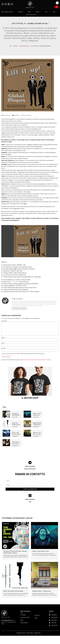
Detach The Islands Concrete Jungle (16, 425)
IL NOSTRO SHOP (30, 398)
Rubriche (21, 12)
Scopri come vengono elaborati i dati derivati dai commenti (37, 360)
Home (11, 46)
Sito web (3, 348)
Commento (4, 321)
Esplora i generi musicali (8, 12)
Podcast (38, 12)
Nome (3, 338)
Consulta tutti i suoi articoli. (19, 308)
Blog (30, 12)
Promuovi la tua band (31, 15)
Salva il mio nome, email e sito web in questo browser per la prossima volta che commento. (24, 354)
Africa (29, 202)
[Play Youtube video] (30, 241)
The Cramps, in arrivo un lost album (16, 444)
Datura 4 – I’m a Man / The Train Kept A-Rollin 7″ (37, 434)
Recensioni (16, 46)
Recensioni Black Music (24, 46)
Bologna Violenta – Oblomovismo (42, 591)
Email (3, 343)
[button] (57, 3)
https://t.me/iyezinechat (30, 469)
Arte (47, 12)
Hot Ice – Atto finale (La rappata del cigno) (16, 434)
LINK (30, 502)
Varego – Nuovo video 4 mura (41, 551)
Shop (55, 12)
